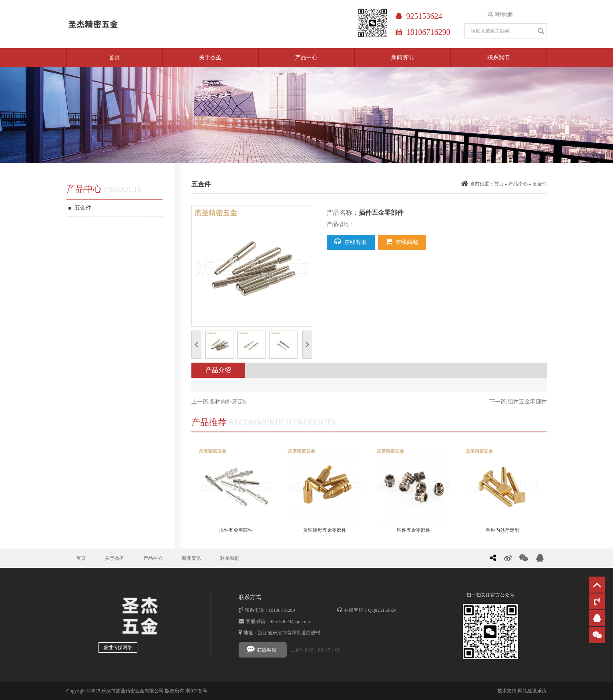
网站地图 (504, 14)
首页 (115, 57)
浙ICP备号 (196, 691)
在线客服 (351, 242)
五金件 (80, 208)
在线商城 (402, 242)
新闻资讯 (402, 57)
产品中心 (306, 57)
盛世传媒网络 (118, 648)
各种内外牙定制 (229, 402)
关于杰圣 (210, 57)
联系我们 (498, 57)
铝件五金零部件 (527, 402)
